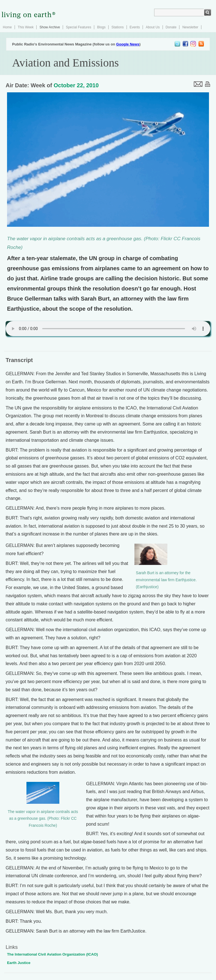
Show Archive (50, 27)
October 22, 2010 (76, 85)
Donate (171, 27)
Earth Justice (19, 963)
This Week (26, 27)
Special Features (78, 27)
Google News (128, 44)
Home (7, 27)
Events (135, 27)
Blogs (101, 27)
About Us (153, 27)
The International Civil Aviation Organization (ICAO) (52, 954)
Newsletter (190, 27)
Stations (117, 27)
